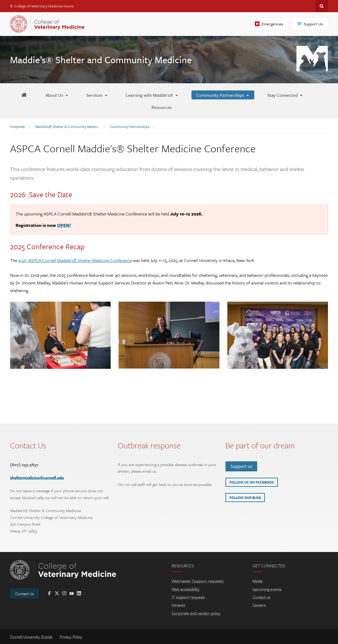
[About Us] (57, 95)
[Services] (97, 95)
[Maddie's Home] (24, 95)
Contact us (261, 597)
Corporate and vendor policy (196, 613)
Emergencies (272, 24)
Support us (241, 466)
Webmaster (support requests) (198, 581)
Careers (259, 605)
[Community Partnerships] (223, 95)
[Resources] (162, 107)
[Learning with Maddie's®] (152, 95)
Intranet (178, 605)
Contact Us (25, 594)
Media (257, 581)
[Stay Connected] (285, 95)
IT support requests (188, 597)
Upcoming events (267, 589)
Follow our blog (245, 498)
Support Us (313, 24)
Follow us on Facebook (252, 482)
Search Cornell (322, 6)
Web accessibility (186, 589)
